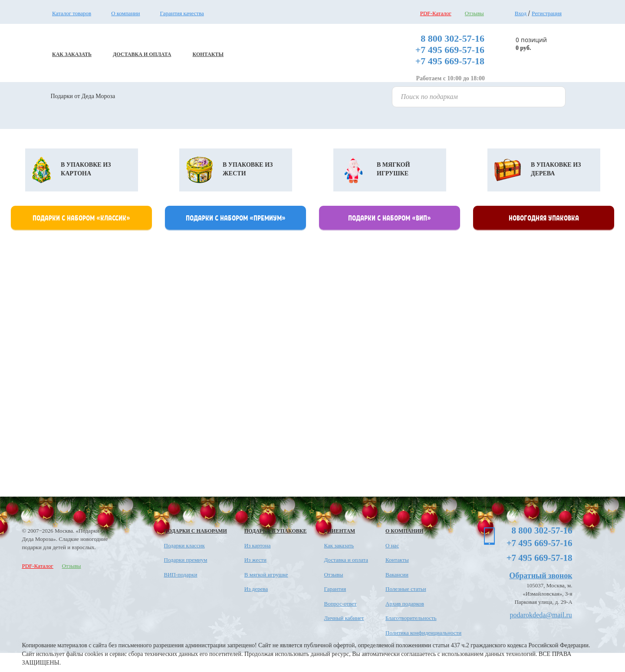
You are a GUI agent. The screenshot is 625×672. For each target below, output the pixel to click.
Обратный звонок (541, 576)
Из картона (258, 545)
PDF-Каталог (436, 13)
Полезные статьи (406, 589)
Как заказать (339, 545)
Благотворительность (411, 618)
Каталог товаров (72, 13)
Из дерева (256, 589)
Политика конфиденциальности (423, 633)
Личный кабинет (344, 618)
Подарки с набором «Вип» (390, 217)
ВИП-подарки (181, 575)
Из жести (255, 560)
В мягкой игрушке (266, 575)
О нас (392, 545)
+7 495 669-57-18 (450, 61)
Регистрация (547, 13)
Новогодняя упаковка (544, 217)
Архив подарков (405, 604)
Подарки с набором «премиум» (236, 217)
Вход (521, 13)
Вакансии (397, 575)
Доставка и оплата (346, 560)
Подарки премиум (186, 560)
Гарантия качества (182, 13)
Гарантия (335, 589)
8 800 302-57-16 (452, 38)
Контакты (397, 560)
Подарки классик (184, 545)
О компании (125, 13)
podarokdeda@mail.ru (541, 615)
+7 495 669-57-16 (450, 50)
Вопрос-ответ (340, 604)
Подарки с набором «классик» (81, 217)
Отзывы (474, 13)
